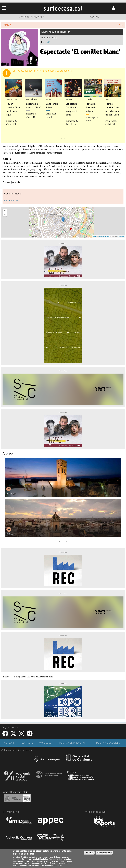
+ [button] (5, 211)
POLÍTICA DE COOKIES (108, 743)
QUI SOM (9, 743)
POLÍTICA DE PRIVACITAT (72, 743)
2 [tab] (65, 138)
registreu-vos (24, 677)
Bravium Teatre (11, 200)
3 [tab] (67, 541)
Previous (7, 110)
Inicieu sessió (9, 677)
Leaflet (95, 236)
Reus (44, 42)
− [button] (5, 215)
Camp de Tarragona (32, 17)
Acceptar (89, 853)
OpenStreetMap (104, 236)
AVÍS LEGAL (45, 743)
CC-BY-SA (120, 236)
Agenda (94, 17)
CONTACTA (27, 743)
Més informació (104, 853)
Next (119, 110)
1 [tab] (61, 138)
